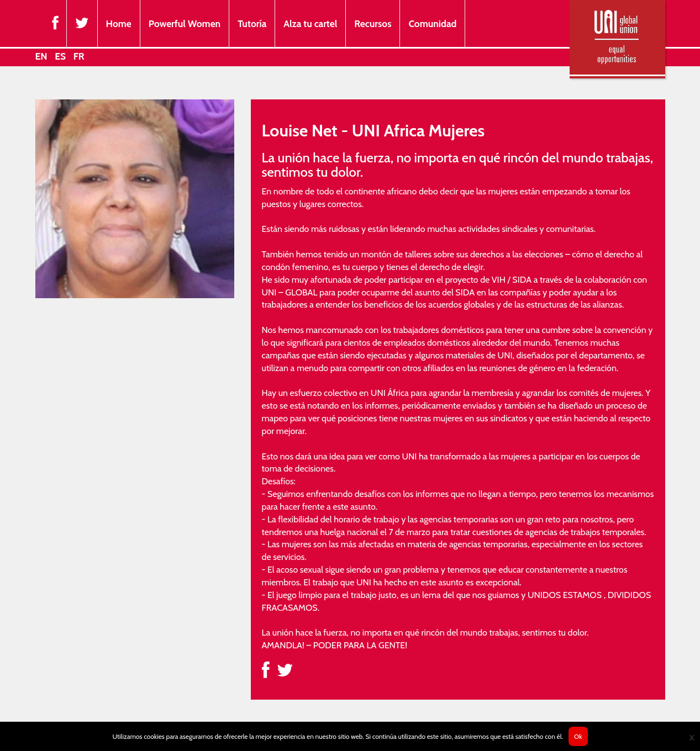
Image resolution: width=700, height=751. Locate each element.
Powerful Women (185, 23)
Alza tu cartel (310, 23)
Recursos (373, 23)
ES (60, 56)
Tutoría (252, 23)
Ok (578, 736)
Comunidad (432, 23)
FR (79, 56)
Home (119, 23)
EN (41, 56)
